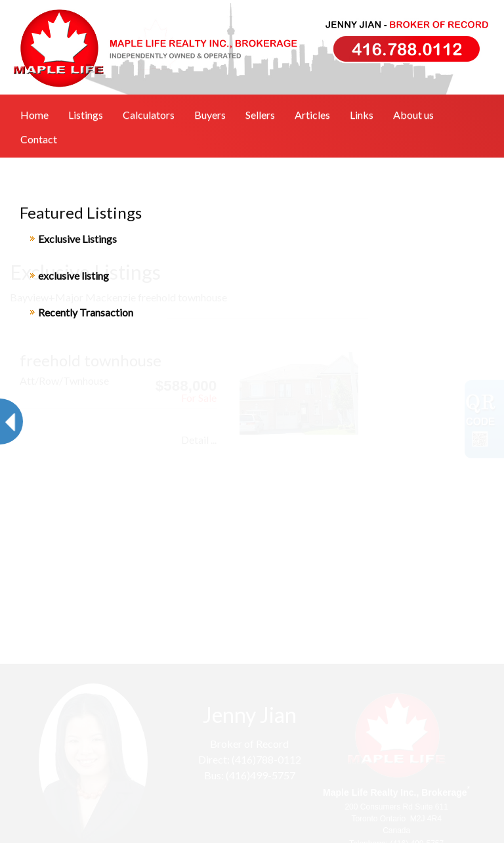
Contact (39, 139)
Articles (312, 115)
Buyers (210, 115)
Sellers (260, 115)
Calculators (149, 115)
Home (34, 115)
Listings (86, 115)
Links (362, 115)
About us (413, 115)
